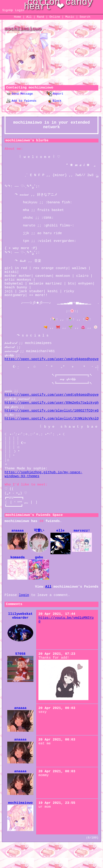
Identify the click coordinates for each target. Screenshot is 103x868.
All (30, 17)
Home (17, 17)
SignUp (8, 10)
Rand (41, 17)
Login (20, 10)
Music (70, 17)
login (24, 617)
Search (85, 17)
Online (55, 17)
